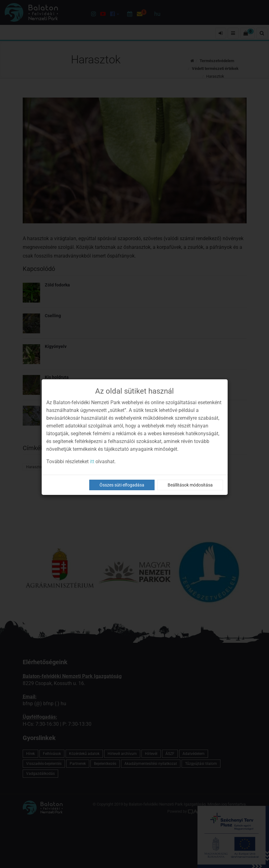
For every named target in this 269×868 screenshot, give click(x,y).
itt (92, 461)
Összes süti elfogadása (122, 485)
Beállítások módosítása (190, 485)
